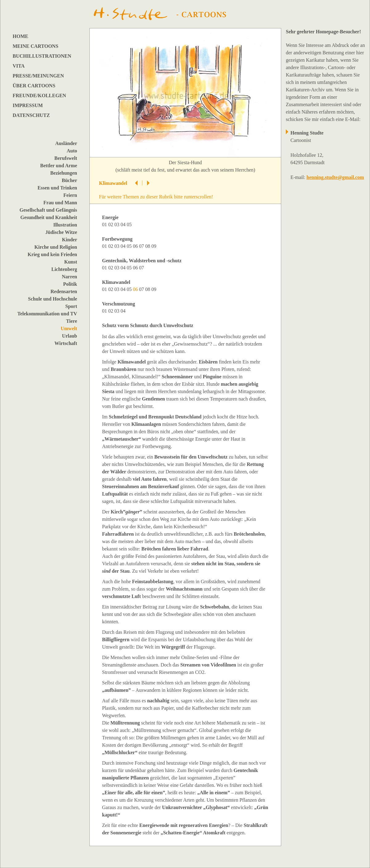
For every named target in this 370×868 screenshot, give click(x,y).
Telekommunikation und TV (47, 314)
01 (105, 224)
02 (111, 224)
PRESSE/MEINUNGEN (38, 76)
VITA (19, 66)
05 (130, 224)
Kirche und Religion (56, 247)
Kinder (70, 240)
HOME (21, 36)
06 (136, 246)
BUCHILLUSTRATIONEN (42, 56)
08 (148, 246)
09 (154, 246)
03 (117, 224)
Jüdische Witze (61, 232)
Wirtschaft (66, 343)
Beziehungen (64, 173)
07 (142, 246)
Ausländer (66, 143)
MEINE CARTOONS (35, 46)
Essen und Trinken (57, 188)
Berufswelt (66, 158)
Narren (70, 277)
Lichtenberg (64, 269)
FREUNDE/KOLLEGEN (39, 96)
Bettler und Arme (59, 166)
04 (124, 224)
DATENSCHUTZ (31, 115)
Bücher (69, 180)
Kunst (71, 262)
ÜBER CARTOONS (34, 86)
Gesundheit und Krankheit (49, 217)
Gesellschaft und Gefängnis (48, 210)
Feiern (70, 195)
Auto (72, 151)
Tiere (72, 321)
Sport (71, 306)
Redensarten (64, 291)
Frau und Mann (60, 203)
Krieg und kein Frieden (52, 254)
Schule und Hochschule (53, 299)
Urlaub (70, 336)
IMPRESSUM (28, 105)
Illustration (65, 225)
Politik (70, 284)
